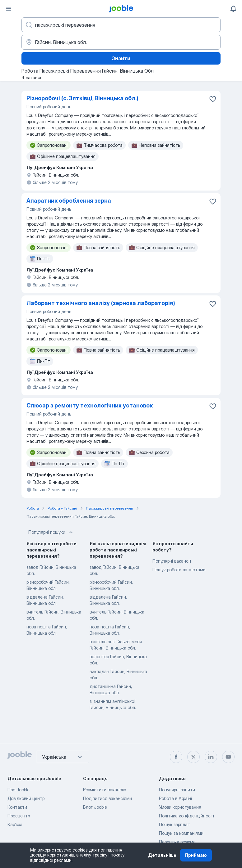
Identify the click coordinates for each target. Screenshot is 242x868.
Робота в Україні (175, 798)
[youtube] (228, 757)
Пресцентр (19, 816)
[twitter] (193, 757)
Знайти (121, 58)
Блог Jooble (95, 807)
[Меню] (9, 9)
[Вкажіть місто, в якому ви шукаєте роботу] (121, 42)
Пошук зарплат (175, 824)
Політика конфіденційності (186, 816)
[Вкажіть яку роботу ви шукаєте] (121, 25)
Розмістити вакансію (105, 790)
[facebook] (176, 757)
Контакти (17, 807)
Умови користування (180, 807)
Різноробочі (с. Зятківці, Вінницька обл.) (82, 98)
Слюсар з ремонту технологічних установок (90, 405)
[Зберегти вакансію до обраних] (213, 99)
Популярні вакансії (172, 561)
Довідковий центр (26, 798)
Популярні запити (177, 790)
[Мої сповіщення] (233, 9)
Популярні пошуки (51, 532)
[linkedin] (211, 757)
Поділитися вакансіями (107, 798)
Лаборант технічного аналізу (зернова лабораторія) (101, 303)
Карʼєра (15, 824)
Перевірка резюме (177, 842)
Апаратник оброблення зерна (69, 201)
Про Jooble (19, 790)
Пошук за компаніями (181, 833)
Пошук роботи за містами (179, 570)
